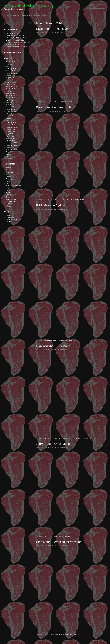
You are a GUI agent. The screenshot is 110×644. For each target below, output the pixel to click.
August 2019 (10, 152)
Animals (9, 168)
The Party (90, 438)
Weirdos (9, 206)
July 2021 (9, 114)
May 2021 (9, 118)
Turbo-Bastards (11, 199)
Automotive (10, 172)
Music (47, 102)
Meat (8, 188)
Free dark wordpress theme (98, 641)
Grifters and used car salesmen (17, 47)
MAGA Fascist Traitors (14, 186)
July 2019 (9, 154)
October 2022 (11, 98)
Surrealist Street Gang (29, 6)
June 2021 (10, 116)
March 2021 (10, 120)
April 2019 (10, 159)
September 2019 (12, 150)
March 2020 (10, 136)
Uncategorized (50, 340)
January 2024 (11, 84)
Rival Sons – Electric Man (53, 29)
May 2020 (9, 134)
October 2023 (11, 89)
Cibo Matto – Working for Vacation (59, 542)
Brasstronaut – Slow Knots (54, 107)
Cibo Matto (58, 634)
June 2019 (10, 156)
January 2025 (11, 71)
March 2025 (10, 66)
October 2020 (11, 129)
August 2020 (10, 132)
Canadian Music (71, 200)
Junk (8, 183)
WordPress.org (11, 222)
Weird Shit (10, 204)
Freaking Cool (11, 179)
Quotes (9, 195)
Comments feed (11, 220)
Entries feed (10, 217)
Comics (9, 177)
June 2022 (10, 100)
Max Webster (81, 438)
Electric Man (59, 102)
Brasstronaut (60, 200)
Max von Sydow (67, 340)
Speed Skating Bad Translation (34, 15)
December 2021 (11, 109)
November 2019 (11, 145)
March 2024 (10, 80)
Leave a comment (63, 33)
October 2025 (11, 62)
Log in (8, 215)
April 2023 (10, 91)
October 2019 (11, 147)
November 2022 (11, 96)
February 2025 (11, 69)
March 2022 (10, 107)
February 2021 (11, 123)
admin (52, 33)
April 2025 (10, 64)
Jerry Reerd (68, 536)
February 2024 (11, 82)
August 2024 (10, 78)
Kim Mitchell (71, 438)
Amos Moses (59, 536)
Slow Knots (82, 200)
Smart (8, 197)
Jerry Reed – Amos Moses (54, 444)
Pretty (8, 192)
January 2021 (11, 125)
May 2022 (9, 102)
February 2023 (11, 93)
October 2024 (11, 75)
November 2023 (11, 87)
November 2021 (11, 111)
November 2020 (11, 127)
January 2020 (11, 141)
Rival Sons (68, 102)
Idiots (8, 181)
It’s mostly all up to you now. (15, 36)
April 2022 (10, 105)
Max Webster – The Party (53, 346)
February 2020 (11, 138)
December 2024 (11, 73)
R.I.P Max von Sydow (50, 205)
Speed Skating (13, 15)
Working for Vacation (71, 634)
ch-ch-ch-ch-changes (13, 33)
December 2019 (11, 143)
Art (7, 170)
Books (8, 174)
